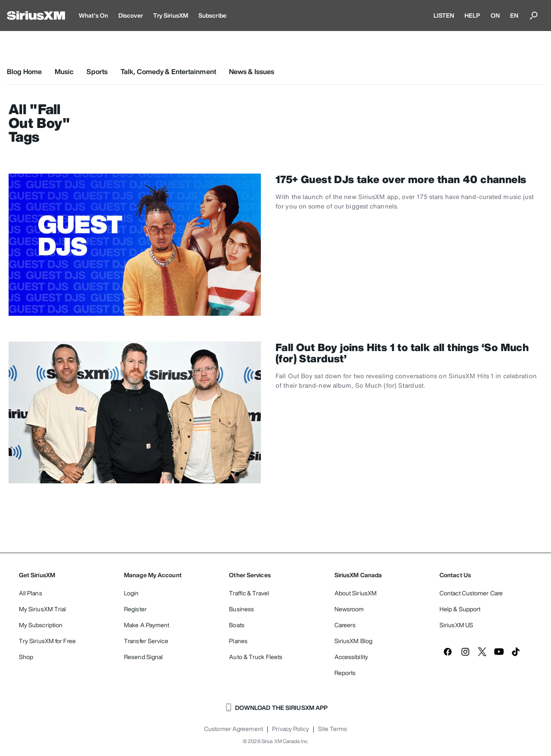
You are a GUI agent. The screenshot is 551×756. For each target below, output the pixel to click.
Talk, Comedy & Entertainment (168, 72)
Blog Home (24, 72)
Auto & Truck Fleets (256, 657)
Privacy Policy (290, 729)
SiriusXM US (456, 625)
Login (132, 593)
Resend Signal (143, 657)
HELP (472, 15)
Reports (345, 673)
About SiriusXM (356, 593)
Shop (26, 657)
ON (495, 15)
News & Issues (252, 72)
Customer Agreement (234, 729)
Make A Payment (147, 625)
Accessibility (351, 657)
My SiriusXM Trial (43, 609)
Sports (97, 72)
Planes (238, 641)
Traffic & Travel (249, 593)
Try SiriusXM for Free (47, 641)
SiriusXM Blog (353, 641)
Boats (237, 625)
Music (64, 72)
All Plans (31, 593)
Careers (345, 625)
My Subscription (41, 625)
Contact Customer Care (471, 593)
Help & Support (460, 609)
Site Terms (333, 729)
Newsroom (349, 609)
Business (241, 609)
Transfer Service (146, 641)
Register (135, 609)
